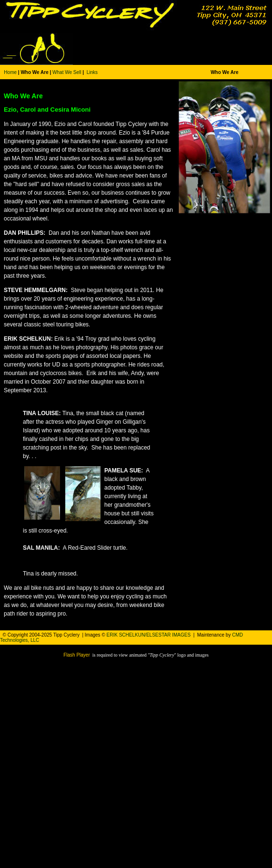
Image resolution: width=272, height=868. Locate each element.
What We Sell (67, 72)
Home (10, 72)
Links (92, 72)
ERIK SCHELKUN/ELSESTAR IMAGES (149, 635)
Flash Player (77, 655)
